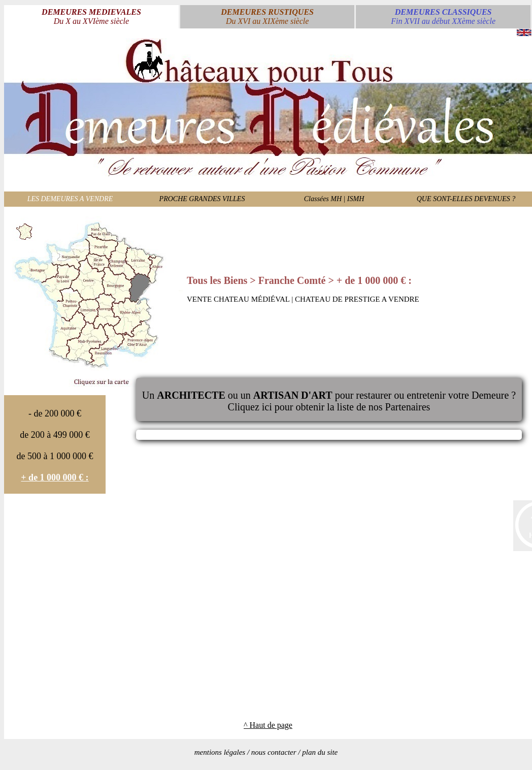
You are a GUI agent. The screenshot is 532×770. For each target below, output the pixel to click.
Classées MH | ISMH (334, 199)
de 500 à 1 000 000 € (55, 456)
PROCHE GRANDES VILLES (202, 199)
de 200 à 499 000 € (55, 435)
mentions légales (220, 752)
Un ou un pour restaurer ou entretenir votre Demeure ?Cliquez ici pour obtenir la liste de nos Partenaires (329, 401)
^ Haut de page (268, 725)
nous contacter (274, 752)
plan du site (320, 752)
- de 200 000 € (55, 413)
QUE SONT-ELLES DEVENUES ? (466, 199)
